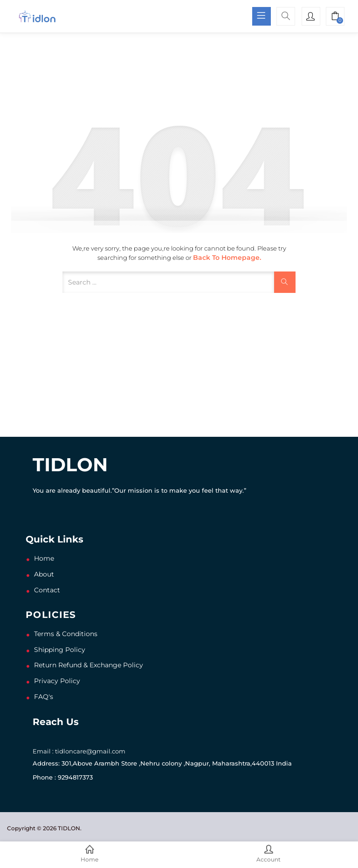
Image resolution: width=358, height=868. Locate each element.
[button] (335, 17)
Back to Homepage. (227, 258)
